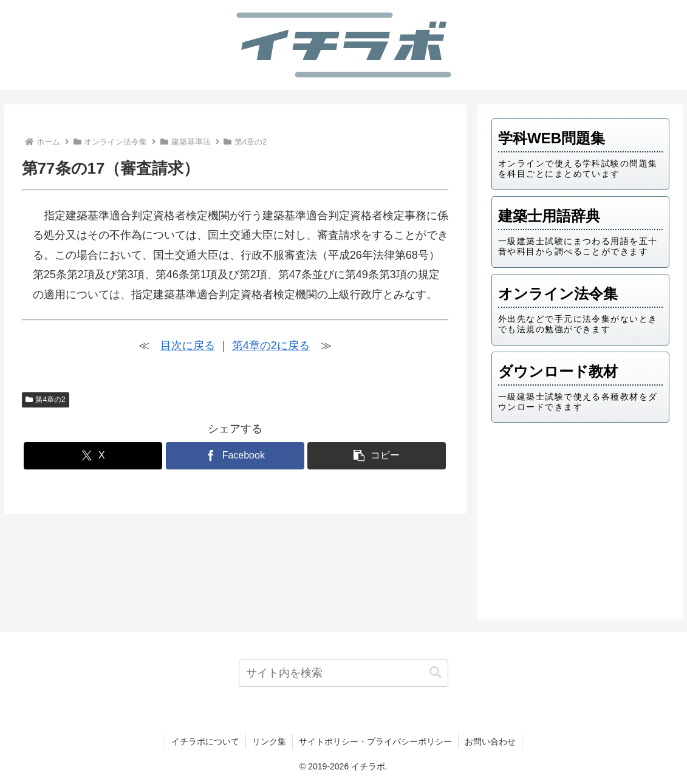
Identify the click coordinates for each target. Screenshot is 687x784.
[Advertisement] (580, 517)
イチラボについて (205, 741)
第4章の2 (46, 400)
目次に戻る (188, 346)
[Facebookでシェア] (235, 456)
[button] (377, 456)
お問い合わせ (490, 741)
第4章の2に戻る (271, 346)
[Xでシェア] (93, 456)
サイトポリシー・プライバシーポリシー (375, 741)
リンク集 (269, 741)
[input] (343, 673)
